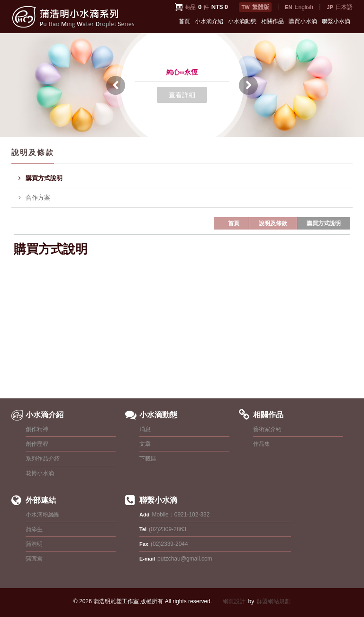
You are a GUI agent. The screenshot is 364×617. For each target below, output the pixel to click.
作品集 (262, 444)
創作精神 (37, 429)
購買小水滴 (303, 21)
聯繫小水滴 (336, 21)
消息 (145, 429)
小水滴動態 (242, 21)
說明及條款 (273, 223)
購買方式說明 (41, 178)
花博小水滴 (40, 473)
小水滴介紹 (209, 21)
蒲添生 (34, 529)
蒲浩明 (34, 544)
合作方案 (34, 198)
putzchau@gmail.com (185, 559)
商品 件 (206, 7)
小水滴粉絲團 (43, 515)
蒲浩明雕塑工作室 (116, 601)
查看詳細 (182, 95)
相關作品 (273, 21)
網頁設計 (234, 601)
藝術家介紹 (267, 429)
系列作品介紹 (43, 459)
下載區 (148, 459)
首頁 (184, 21)
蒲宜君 (34, 559)
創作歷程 (37, 444)
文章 (145, 444)
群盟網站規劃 (273, 601)
